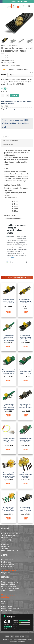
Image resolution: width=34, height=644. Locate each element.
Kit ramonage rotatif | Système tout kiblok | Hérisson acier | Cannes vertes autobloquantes (9, 338)
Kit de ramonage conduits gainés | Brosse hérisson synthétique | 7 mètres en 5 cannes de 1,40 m (9, 475)
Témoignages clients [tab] (8, 145)
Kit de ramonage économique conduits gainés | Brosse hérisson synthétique (25, 475)
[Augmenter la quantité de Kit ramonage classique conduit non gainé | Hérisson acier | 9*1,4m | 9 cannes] (8, 96)
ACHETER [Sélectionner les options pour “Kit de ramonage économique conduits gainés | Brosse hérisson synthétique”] (25, 484)
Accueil (3, 45)
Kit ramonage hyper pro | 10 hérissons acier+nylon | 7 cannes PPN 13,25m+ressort (25, 301)
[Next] (32, 42)
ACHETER (14, 96)
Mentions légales (6, 562)
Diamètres (3, 75)
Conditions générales (8, 564)
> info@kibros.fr (6, 546)
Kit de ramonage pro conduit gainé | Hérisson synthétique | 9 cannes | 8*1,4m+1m (9, 372)
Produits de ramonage (13, 45)
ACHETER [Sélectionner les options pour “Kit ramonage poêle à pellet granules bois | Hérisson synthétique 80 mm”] (9, 449)
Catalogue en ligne (7, 606)
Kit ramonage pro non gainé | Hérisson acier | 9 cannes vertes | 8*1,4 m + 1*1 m (25, 372)
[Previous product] (6, 56)
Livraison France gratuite (9, 586)
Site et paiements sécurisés (10, 582)
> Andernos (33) (6, 540)
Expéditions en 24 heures (9, 584)
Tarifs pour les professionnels (10, 588)
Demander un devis (7, 610)
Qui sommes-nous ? (7, 560)
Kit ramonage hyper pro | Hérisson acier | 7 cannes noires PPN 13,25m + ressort (25, 406)
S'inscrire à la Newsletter (9, 571)
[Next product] (3, 56)
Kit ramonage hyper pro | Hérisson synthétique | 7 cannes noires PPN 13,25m (9, 301)
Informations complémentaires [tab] (10, 141)
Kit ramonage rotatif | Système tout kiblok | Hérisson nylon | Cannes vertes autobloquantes (9, 407)
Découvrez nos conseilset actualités (8, 596)
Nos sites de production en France (11, 533)
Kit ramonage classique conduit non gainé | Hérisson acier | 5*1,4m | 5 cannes (25, 509)
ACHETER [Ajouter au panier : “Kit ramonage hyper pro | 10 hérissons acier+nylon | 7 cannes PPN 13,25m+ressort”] (25, 312)
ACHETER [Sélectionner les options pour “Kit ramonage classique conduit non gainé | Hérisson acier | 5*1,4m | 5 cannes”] (25, 518)
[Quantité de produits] (5, 96)
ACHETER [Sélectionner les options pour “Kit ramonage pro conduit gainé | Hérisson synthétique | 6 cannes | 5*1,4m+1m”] (9, 518)
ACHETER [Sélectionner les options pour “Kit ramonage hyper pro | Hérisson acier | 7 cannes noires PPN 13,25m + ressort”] (25, 415)
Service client (5, 544)
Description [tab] (6, 137)
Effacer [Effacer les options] (31, 72)
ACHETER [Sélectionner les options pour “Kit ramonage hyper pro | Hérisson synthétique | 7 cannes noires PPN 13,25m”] (9, 312)
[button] (5, 6)
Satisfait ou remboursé (8, 591)
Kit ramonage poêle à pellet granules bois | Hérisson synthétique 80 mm (9, 440)
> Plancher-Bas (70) (7, 538)
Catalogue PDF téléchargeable (10, 608)
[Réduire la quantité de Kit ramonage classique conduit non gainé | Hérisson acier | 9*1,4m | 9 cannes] (2, 96)
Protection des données (8, 566)
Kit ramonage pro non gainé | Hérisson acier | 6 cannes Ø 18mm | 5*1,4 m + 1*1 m (25, 440)
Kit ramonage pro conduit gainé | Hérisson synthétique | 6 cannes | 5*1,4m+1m (9, 509)
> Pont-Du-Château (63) (8, 536)
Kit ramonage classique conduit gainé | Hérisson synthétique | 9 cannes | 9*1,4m (25, 338)
